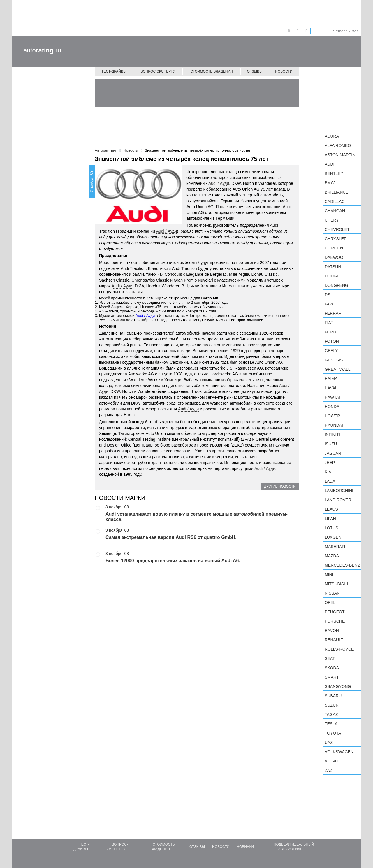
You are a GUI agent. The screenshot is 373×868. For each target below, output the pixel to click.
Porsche (335, 621)
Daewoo (334, 257)
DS (327, 295)
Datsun (333, 267)
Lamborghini (339, 491)
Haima (331, 379)
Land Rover (338, 500)
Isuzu (331, 444)
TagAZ (331, 714)
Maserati (335, 547)
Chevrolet (337, 229)
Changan (335, 211)
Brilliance (337, 192)
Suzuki (332, 705)
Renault (334, 640)
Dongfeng (336, 285)
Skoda (332, 668)
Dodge (332, 276)
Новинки (245, 847)
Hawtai (332, 397)
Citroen (334, 248)
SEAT (330, 658)
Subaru (333, 696)
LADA (330, 481)
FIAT (329, 323)
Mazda (332, 556)
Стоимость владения (211, 71)
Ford (330, 332)
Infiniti (332, 435)
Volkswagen (339, 752)
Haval (331, 388)
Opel (330, 602)
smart (332, 677)
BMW (330, 183)
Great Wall (337, 369)
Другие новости (280, 486)
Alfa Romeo (338, 145)
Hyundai (334, 425)
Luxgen (333, 537)
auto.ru (42, 50)
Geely (331, 351)
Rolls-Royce (339, 649)
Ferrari (334, 313)
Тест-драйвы (114, 71)
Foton (332, 341)
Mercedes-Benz (342, 565)
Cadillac (335, 201)
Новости (284, 71)
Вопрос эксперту (158, 71)
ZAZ (328, 770)
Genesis (334, 360)
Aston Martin (340, 155)
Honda (332, 407)
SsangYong (338, 686)
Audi (329, 164)
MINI (329, 574)
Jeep (330, 463)
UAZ (329, 742)
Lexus (331, 509)
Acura (332, 136)
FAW (329, 304)
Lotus (331, 528)
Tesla (331, 724)
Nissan (332, 593)
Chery (332, 220)
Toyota (333, 733)
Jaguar (333, 453)
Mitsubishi (336, 584)
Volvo (331, 761)
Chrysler (336, 239)
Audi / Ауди (219, 183)
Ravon (332, 630)
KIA (328, 472)
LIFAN (330, 519)
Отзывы (255, 71)
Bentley (334, 173)
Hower (332, 416)
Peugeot (335, 612)
